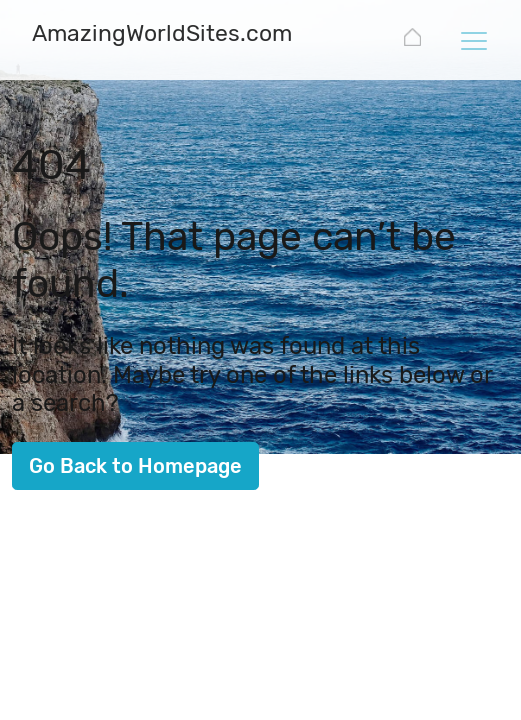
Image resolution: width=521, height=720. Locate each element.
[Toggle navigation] (473, 40)
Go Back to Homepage (135, 466)
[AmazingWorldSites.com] (162, 35)
